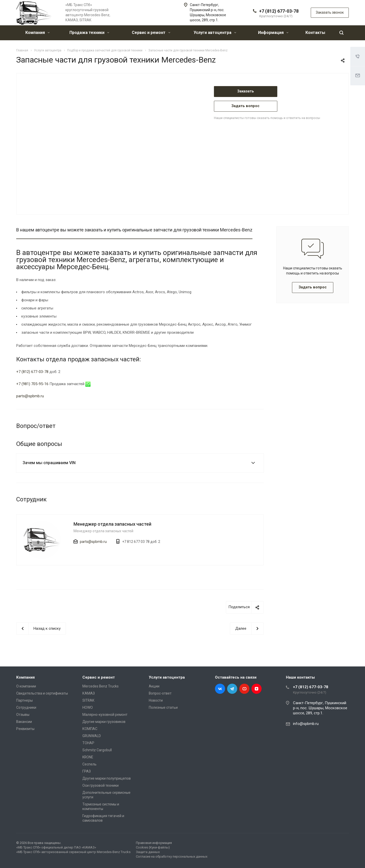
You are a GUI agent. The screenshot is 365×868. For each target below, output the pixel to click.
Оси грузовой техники (101, 785)
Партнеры (24, 700)
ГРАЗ (87, 771)
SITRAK (88, 700)
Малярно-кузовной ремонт (105, 715)
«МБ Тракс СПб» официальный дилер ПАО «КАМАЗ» (56, 847)
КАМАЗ (89, 693)
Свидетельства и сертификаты (42, 693)
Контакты (315, 33)
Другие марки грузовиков (104, 722)
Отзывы (23, 715)
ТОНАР (88, 743)
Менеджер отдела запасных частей (112, 524)
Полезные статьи (163, 707)
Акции (154, 686)
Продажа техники (89, 33)
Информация (273, 33)
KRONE (88, 757)
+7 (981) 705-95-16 (32, 384)
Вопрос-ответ (160, 693)
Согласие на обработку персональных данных (172, 856)
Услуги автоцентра (215, 33)
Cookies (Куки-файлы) (153, 847)
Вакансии (24, 722)
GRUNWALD (92, 736)
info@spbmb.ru (306, 724)
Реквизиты (25, 729)
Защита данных (148, 852)
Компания (38, 33)
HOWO (88, 707)
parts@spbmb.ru (30, 396)
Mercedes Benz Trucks (101, 686)
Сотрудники (26, 707)
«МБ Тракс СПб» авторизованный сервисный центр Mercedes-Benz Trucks (73, 852)
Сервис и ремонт (151, 33)
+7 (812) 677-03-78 (279, 11)
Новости (156, 700)
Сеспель (89, 764)
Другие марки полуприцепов (107, 778)
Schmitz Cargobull (97, 750)
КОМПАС (90, 729)
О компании (26, 686)
